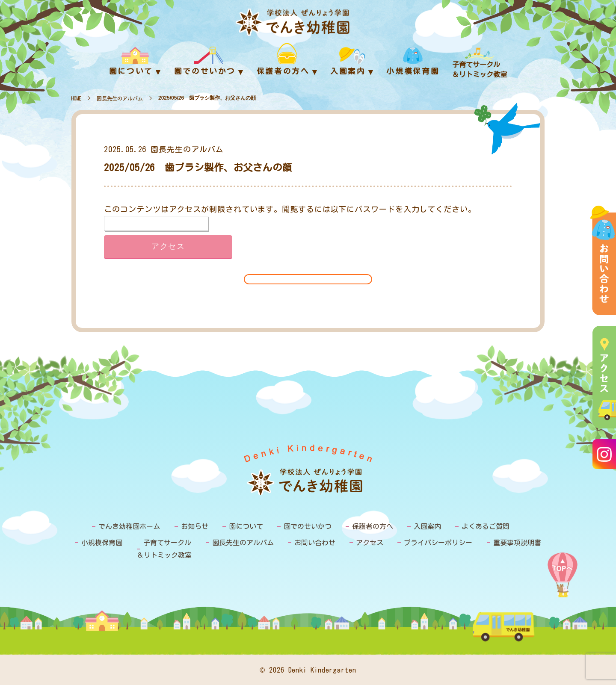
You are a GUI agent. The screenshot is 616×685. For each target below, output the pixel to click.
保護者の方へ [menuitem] (283, 71)
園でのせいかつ (308, 526)
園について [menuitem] (131, 71)
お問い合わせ (315, 543)
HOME (76, 98)
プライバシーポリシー (438, 543)
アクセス (370, 543)
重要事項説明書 (517, 543)
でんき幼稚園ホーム (129, 526)
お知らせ (195, 526)
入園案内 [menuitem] (348, 71)
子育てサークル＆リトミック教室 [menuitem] (480, 69)
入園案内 (427, 526)
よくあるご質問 (486, 526)
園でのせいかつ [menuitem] (205, 71)
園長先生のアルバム (120, 98)
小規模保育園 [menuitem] (413, 71)
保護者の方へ (373, 526)
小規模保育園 (102, 543)
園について (246, 526)
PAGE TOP (563, 577)
